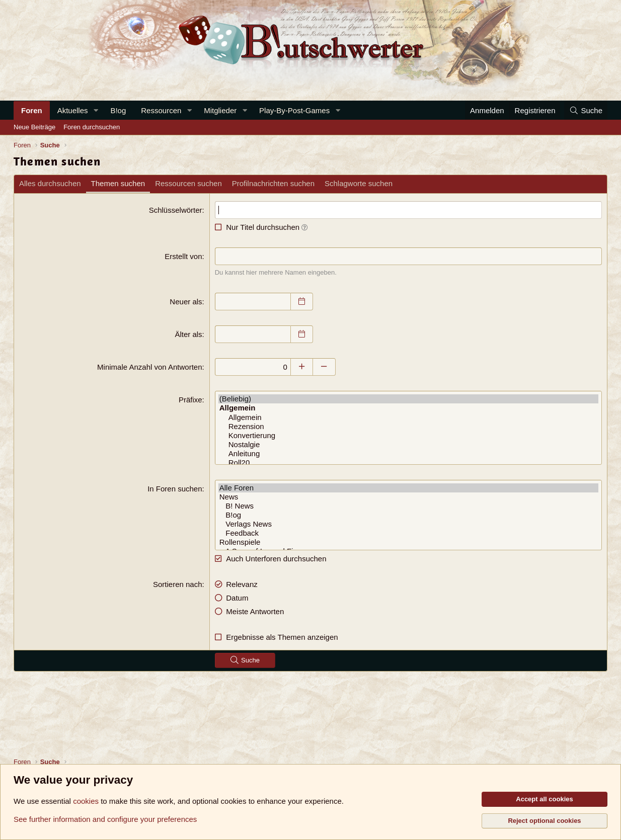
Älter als (188, 334)
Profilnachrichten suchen (273, 183)
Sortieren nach (178, 584)
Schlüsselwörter (176, 210)
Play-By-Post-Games (294, 110)
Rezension (408, 427)
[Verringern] (324, 367)
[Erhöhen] (302, 367)
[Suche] (586, 110)
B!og (118, 110)
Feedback (408, 533)
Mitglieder (220, 110)
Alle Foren (408, 488)
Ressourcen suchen (188, 183)
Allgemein (408, 417)
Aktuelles (73, 110)
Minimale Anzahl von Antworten (149, 367)
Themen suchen (118, 183)
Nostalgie (408, 445)
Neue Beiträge (34, 127)
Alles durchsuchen (50, 183)
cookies (86, 801)
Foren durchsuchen (92, 127)
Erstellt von (183, 256)
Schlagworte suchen (359, 183)
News (408, 497)
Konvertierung (408, 436)
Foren (32, 110)
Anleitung (408, 454)
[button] (96, 110)
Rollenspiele (408, 542)
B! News (408, 506)
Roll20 (408, 463)
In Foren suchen (175, 489)
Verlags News (408, 524)
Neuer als (186, 302)
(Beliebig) (408, 399)
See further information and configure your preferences (105, 819)
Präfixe (190, 400)
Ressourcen (161, 110)
